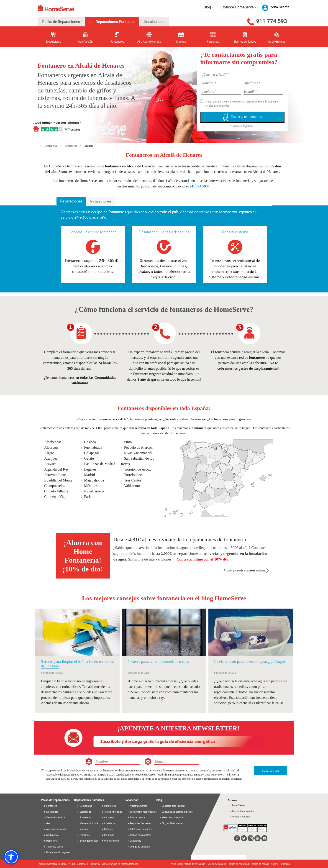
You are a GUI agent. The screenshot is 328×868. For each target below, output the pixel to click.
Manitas (82, 829)
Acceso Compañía (240, 817)
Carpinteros (109, 806)
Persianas (83, 835)
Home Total (51, 841)
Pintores (107, 829)
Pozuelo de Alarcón (138, 447)
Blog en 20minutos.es (172, 823)
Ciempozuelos (55, 486)
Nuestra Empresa (137, 806)
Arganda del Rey (56, 469)
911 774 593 (272, 21)
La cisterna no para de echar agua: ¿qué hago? (250, 662)
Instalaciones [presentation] (101, 201)
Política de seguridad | (239, 864)
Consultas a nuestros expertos (176, 812)
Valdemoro (132, 486)
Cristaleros (108, 823)
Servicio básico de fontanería (93, 232)
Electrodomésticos (55, 818)
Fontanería (50, 806)
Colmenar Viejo (56, 497)
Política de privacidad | (195, 864)
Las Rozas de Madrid (100, 464)
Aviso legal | (177, 864)
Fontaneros (71, 146)
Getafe (89, 458)
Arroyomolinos (55, 475)
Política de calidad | (261, 864)
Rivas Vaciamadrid (138, 453)
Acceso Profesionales (242, 811)
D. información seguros (57, 852)
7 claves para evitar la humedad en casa (158, 662)
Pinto (128, 442)
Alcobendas (53, 442)
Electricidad (51, 812)
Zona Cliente (237, 805)
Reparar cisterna (235, 232)
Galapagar (92, 453)
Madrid (89, 146)
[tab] (71, 202)
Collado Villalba (56, 491)
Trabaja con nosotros (139, 835)
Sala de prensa (136, 818)
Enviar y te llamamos (242, 117)
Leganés (90, 469)
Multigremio (51, 835)
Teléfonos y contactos (140, 829)
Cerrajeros (108, 818)
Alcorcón (51, 447)
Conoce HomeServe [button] (240, 7)
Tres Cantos (133, 480)
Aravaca (50, 464)
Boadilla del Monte (58, 480)
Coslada (90, 442)
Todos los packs (53, 847)
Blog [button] (209, 7)
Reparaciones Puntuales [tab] (115, 22)
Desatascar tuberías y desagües (164, 232)
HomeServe (51, 146)
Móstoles (91, 486)
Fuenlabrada (93, 447)
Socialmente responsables (142, 812)
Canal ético (134, 841)
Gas (47, 823)
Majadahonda (94, 480)
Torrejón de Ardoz (137, 469)
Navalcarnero (94, 491)
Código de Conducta (139, 847)
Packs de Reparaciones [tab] (61, 22)
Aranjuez (51, 458)
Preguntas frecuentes (140, 823)
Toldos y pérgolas (112, 812)
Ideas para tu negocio (171, 818)
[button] (11, 857)
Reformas (108, 835)
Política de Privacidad (217, 106)
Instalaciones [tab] (155, 22)
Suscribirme (270, 770)
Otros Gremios (110, 841)
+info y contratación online (246, 570)
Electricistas (85, 806)
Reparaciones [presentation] (71, 201)
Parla (88, 497)
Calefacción (84, 812)
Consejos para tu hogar (172, 806)
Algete (49, 453)
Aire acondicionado (55, 829)
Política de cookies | (217, 864)
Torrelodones (134, 475)
